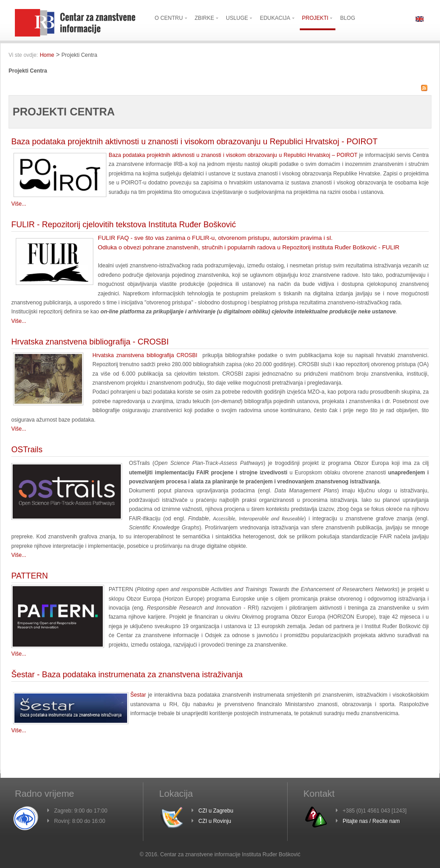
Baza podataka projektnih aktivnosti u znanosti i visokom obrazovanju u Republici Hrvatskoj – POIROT (233, 155)
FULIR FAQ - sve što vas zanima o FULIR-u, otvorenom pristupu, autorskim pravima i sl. (215, 238)
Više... (19, 204)
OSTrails (27, 450)
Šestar (138, 695)
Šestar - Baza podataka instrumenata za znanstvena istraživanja (127, 675)
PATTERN (30, 576)
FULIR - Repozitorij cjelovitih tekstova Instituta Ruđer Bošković (124, 225)
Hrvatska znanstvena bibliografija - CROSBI (90, 342)
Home (47, 55)
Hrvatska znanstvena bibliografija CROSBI (145, 355)
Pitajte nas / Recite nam (371, 821)
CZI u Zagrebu (216, 811)
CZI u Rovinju (215, 821)
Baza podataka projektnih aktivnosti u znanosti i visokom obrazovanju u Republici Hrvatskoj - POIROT (194, 142)
